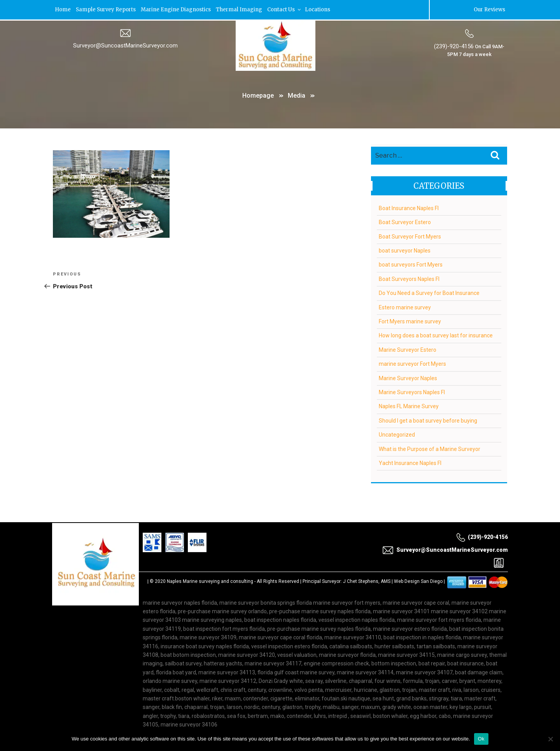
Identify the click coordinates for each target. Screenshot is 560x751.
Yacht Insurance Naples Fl (410, 463)
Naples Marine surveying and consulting (210, 582)
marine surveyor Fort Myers (412, 364)
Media (297, 96)
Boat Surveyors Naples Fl (409, 279)
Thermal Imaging (242, 10)
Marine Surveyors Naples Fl (412, 392)
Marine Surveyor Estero (408, 350)
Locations (322, 10)
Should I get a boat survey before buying (428, 421)
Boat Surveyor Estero (405, 222)
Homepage (258, 96)
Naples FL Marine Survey (409, 407)
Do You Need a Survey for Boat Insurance (429, 293)
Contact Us (288, 10)
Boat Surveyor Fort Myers (410, 237)
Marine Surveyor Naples (408, 378)
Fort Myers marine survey (410, 321)
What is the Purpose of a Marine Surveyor (430, 449)
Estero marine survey (405, 307)
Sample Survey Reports (107, 10)
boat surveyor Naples (405, 251)
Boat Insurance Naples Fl (409, 208)
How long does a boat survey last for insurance (436, 336)
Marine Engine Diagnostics (178, 10)
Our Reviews (489, 10)
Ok (481, 739)
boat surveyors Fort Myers (411, 265)
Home (63, 10)
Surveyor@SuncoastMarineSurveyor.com (125, 46)
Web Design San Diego (418, 582)
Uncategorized (397, 435)
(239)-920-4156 (454, 46)
